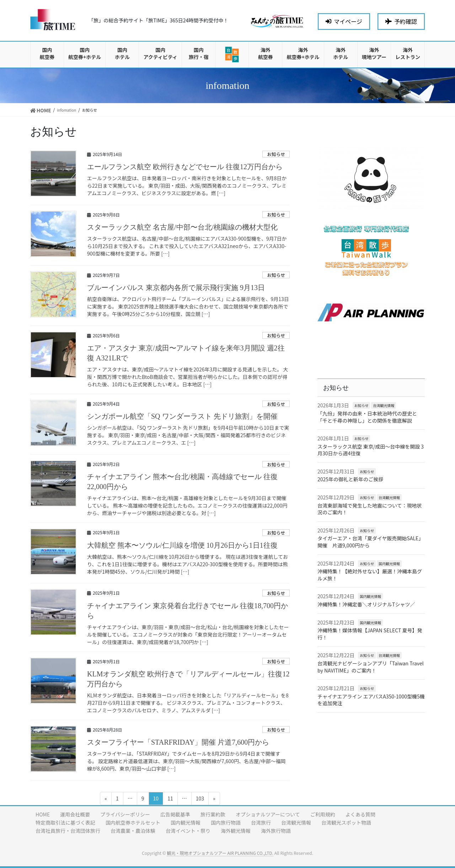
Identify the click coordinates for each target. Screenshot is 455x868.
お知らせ (276, 154)
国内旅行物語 (226, 823)
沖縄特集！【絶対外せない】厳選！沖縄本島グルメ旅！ (370, 575)
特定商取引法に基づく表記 (65, 823)
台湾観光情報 (384, 405)
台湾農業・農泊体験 (133, 831)
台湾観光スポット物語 (346, 823)
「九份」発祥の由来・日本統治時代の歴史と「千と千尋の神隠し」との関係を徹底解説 (367, 417)
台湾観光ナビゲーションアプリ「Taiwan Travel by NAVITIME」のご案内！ (371, 667)
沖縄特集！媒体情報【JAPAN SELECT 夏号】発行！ (370, 634)
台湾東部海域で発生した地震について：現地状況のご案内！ (370, 509)
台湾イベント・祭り (188, 831)
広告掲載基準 (175, 814)
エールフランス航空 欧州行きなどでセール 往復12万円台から (185, 167)
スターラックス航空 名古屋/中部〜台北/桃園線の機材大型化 (182, 227)
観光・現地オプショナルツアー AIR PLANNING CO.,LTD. (220, 853)
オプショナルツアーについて (268, 814)
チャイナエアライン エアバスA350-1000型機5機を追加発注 (371, 700)
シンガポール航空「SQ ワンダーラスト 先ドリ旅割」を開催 (182, 416)
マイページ (344, 21)
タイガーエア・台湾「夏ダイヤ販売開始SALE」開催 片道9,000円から (370, 542)
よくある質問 (360, 814)
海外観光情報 (236, 831)
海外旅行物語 (276, 831)
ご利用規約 (323, 814)
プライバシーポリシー (125, 814)
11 (170, 800)
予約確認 (401, 21)
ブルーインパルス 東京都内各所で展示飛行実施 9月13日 (176, 288)
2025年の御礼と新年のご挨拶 (350, 479)
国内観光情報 (389, 564)
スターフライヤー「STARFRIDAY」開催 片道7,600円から (178, 742)
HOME (43, 814)
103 (200, 800)
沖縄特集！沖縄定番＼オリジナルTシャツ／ (366, 604)
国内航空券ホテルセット (133, 823)
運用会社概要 (75, 814)
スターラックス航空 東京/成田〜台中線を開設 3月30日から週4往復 (371, 450)
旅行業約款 (213, 814)
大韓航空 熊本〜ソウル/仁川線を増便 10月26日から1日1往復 (182, 545)
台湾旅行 (261, 823)
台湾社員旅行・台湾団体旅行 (68, 831)
